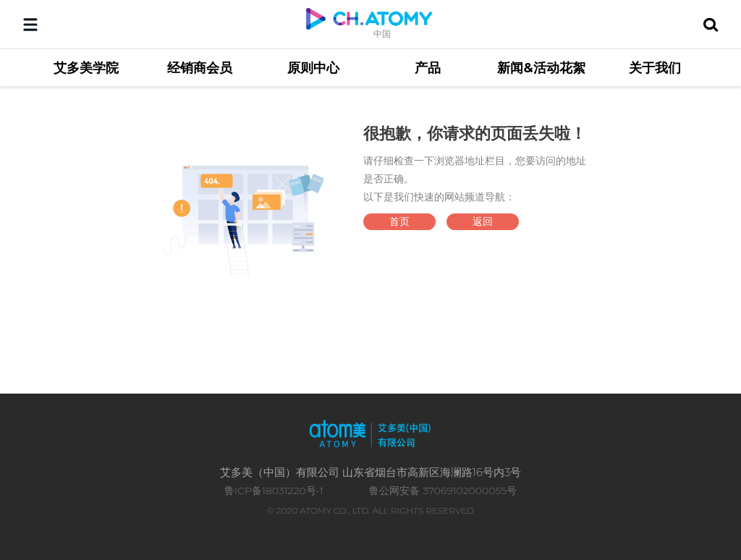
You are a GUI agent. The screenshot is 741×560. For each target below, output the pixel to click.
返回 (483, 221)
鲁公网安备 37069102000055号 (443, 491)
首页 (399, 221)
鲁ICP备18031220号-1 (274, 491)
